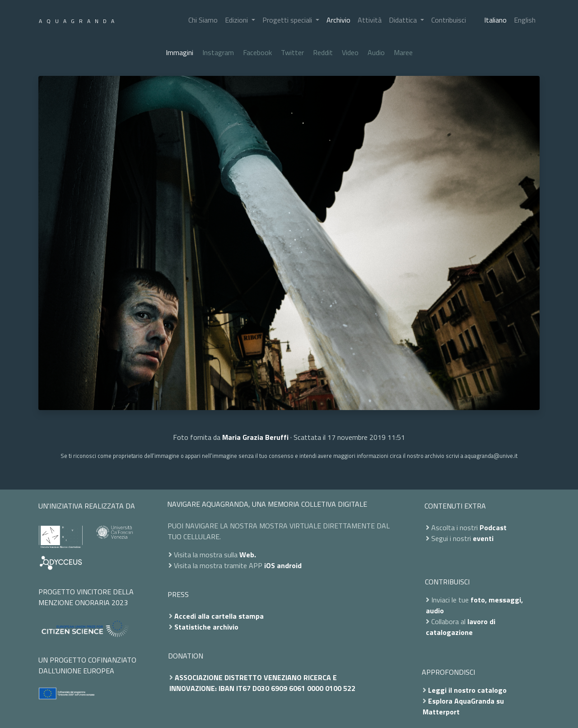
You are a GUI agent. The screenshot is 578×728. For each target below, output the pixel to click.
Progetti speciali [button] (288, 20)
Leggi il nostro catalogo (467, 690)
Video (350, 52)
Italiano (495, 20)
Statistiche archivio (206, 627)
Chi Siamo (203, 20)
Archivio (338, 20)
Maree (403, 52)
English (525, 20)
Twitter (292, 52)
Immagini (179, 52)
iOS (270, 565)
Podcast (493, 527)
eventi (483, 538)
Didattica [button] (404, 20)
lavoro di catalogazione (461, 627)
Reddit (323, 52)
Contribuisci (449, 20)
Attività (370, 20)
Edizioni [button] (237, 20)
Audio (376, 52)
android (289, 565)
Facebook (257, 52)
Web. (248, 555)
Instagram (218, 52)
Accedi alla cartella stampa (219, 616)
